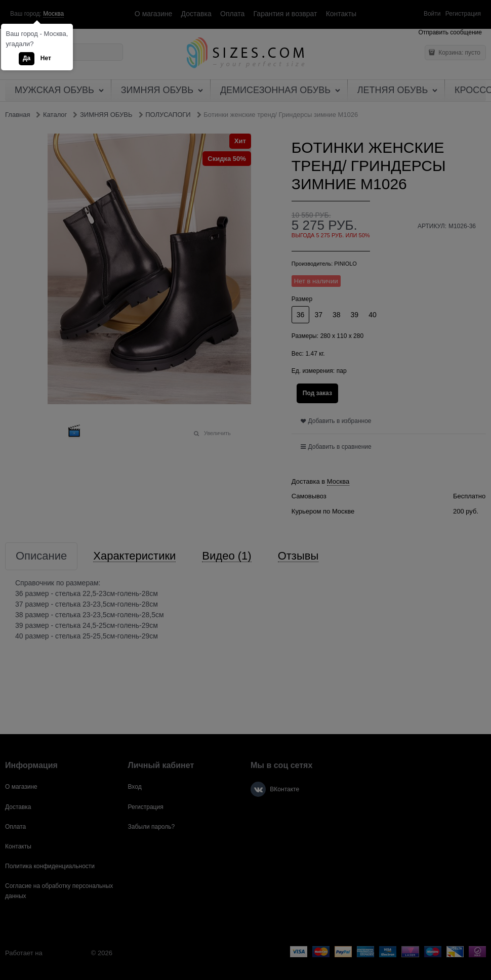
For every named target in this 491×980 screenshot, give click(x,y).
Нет (46, 58)
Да (27, 58)
